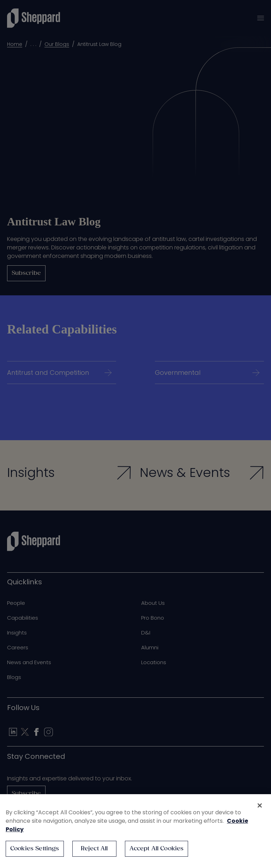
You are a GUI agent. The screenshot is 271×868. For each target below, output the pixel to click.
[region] (135, 831)
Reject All (94, 849)
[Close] (260, 805)
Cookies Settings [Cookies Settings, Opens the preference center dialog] (35, 849)
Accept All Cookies (157, 849)
